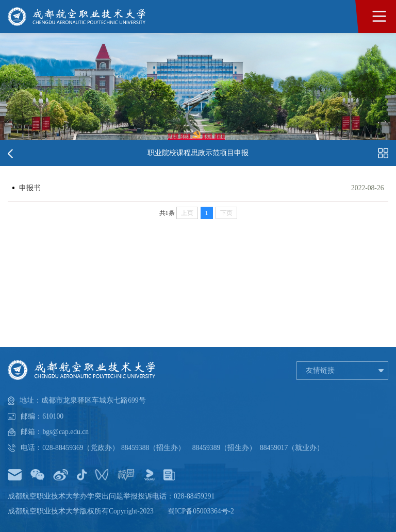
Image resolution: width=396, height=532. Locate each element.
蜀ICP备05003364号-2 (201, 511)
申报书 (30, 188)
